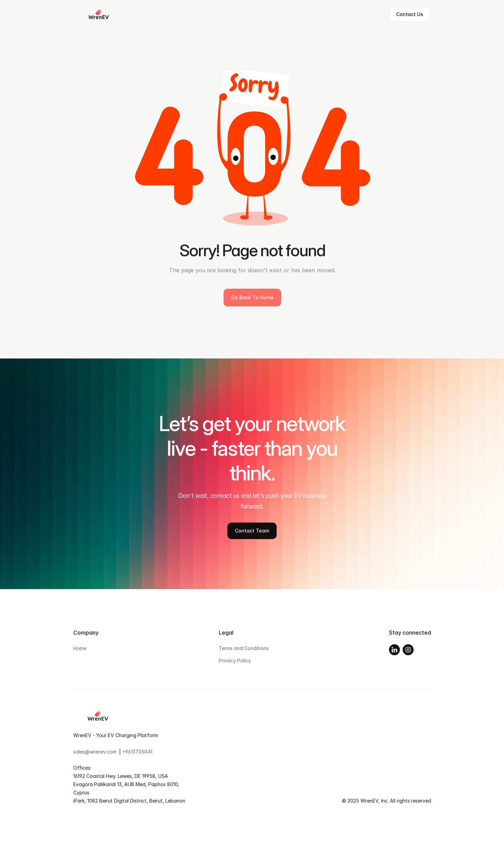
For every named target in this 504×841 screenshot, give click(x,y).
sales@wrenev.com (95, 753)
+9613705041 (137, 753)
